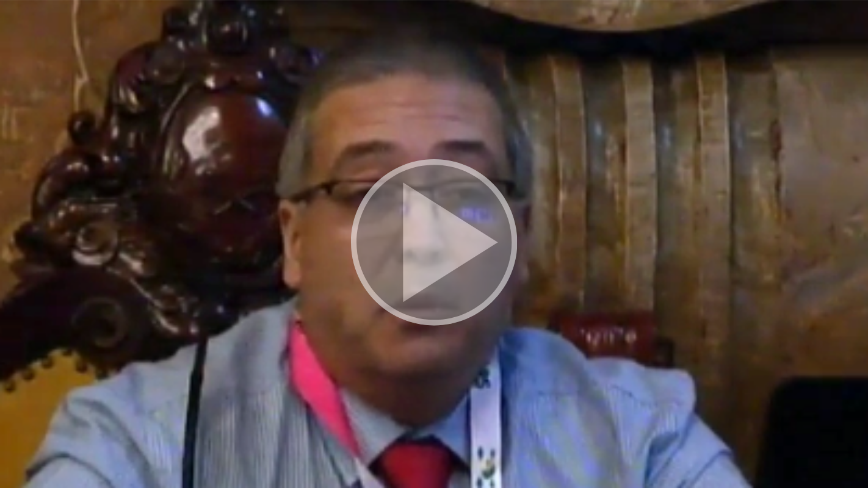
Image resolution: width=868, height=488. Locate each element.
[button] (434, 244)
